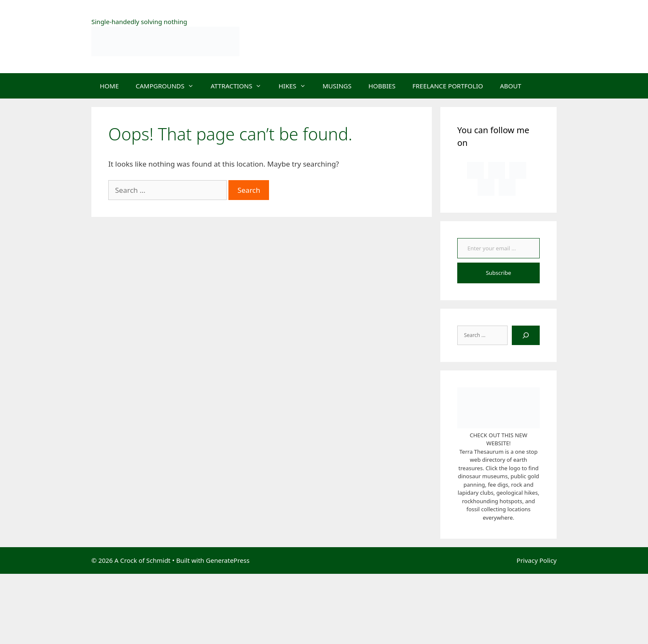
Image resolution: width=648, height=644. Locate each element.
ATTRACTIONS (240, 86)
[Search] (526, 335)
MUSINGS (337, 86)
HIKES (296, 86)
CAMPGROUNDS (169, 86)
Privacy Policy (537, 560)
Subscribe (499, 273)
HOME (109, 86)
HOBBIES (382, 86)
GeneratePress (228, 560)
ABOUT (511, 86)
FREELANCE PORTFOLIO (448, 86)
